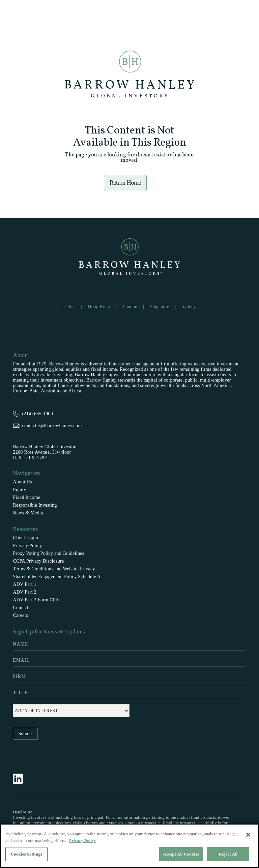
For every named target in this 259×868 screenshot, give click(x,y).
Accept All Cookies (181, 854)
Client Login (25, 538)
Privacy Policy (27, 546)
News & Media (28, 513)
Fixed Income (26, 497)
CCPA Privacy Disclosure (38, 561)
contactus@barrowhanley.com (52, 426)
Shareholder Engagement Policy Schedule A (57, 577)
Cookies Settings (26, 854)
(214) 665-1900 (37, 414)
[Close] (248, 835)
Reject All (228, 854)
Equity (19, 490)
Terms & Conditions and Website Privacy (54, 569)
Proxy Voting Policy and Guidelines (48, 553)
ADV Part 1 (25, 584)
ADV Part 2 (25, 592)
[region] (129, 846)
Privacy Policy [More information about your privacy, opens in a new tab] (83, 841)
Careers (20, 615)
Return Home (125, 183)
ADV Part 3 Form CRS (36, 600)
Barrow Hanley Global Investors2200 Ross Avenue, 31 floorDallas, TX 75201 (45, 452)
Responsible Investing (35, 505)
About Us (22, 482)
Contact (21, 608)
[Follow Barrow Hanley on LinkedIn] (21, 779)
